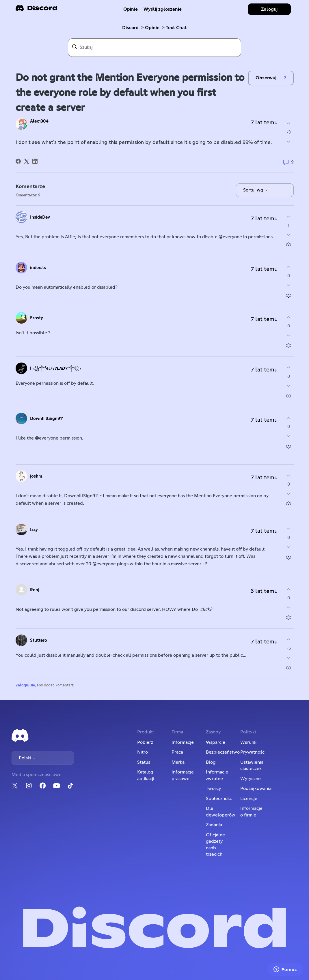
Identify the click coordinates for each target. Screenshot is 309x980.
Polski (27, 758)
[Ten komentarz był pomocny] (289, 216)
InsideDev (40, 217)
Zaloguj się (25, 685)
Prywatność (252, 752)
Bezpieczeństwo (223, 752)
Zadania (214, 825)
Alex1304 (39, 121)
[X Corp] (27, 161)
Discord (130, 28)
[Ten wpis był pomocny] (289, 123)
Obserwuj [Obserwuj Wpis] (266, 78)
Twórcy (213, 788)
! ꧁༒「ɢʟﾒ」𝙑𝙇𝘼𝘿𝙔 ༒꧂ (56, 368)
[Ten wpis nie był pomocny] (289, 142)
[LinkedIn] (35, 161)
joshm (36, 476)
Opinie (131, 9)
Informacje (183, 742)
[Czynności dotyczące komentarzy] (289, 245)
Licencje (249, 799)
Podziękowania (256, 788)
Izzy (34, 530)
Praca (177, 752)
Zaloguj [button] (269, 9)
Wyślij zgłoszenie (163, 9)
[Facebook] (18, 161)
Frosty (37, 318)
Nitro (143, 752)
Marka (178, 762)
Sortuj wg (256, 190)
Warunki (249, 742)
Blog (211, 762)
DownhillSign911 (47, 419)
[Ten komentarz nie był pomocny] (289, 235)
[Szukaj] (154, 48)
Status (144, 762)
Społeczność (219, 799)
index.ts (38, 268)
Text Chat (176, 28)
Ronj (35, 590)
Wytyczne (251, 779)
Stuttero (39, 640)
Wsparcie (216, 742)
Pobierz (145, 742)
